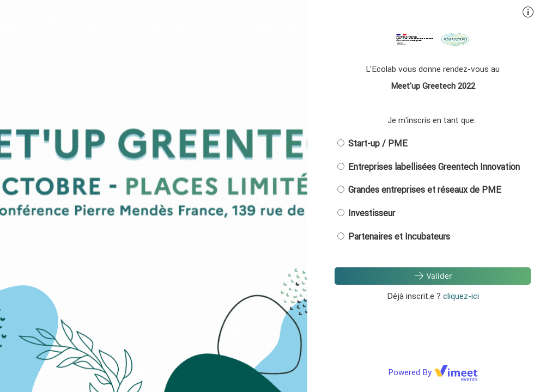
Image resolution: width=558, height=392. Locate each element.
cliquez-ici (461, 296)
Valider (433, 275)
